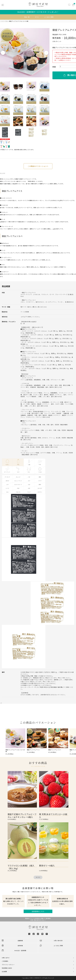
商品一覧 (27, 17)
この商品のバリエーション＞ (38, 166)
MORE (38, 877)
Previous (3, 53)
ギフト (37, 17)
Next (46, 53)
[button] (2, 742)
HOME (2, 21)
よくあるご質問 (49, 17)
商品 (7, 21)
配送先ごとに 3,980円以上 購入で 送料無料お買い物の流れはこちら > (38, 919)
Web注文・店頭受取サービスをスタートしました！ (38, 12)
